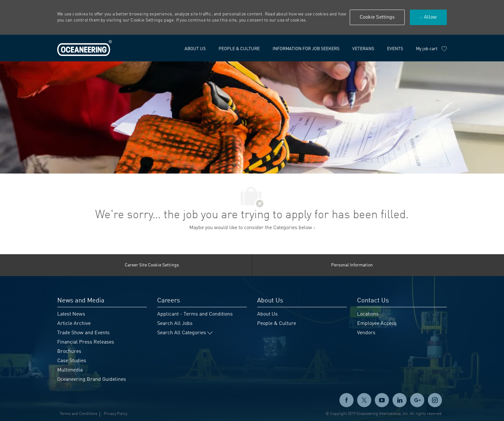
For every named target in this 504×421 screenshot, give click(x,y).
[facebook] (346, 400)
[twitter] (364, 400)
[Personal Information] (352, 265)
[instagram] (435, 400)
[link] (85, 48)
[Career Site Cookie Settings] (152, 265)
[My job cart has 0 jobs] (431, 49)
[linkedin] (400, 400)
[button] (377, 17)
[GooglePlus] (417, 400)
